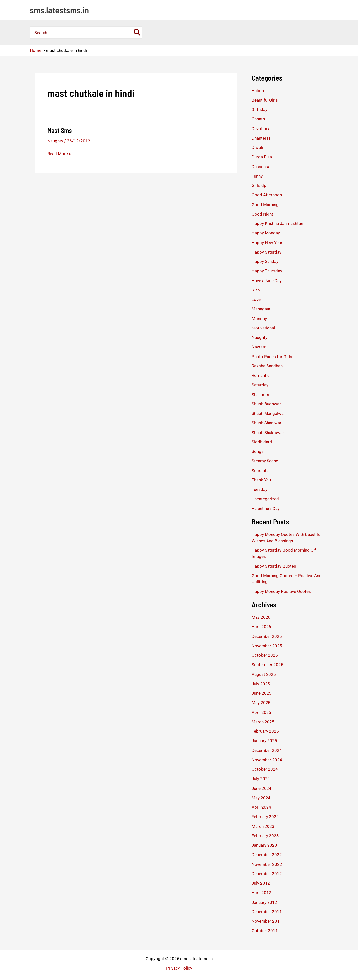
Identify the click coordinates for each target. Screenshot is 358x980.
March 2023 (263, 826)
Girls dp (259, 185)
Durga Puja (262, 157)
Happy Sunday (265, 261)
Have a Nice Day (267, 281)
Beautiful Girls (265, 100)
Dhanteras (261, 138)
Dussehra (260, 167)
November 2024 (267, 760)
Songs (258, 451)
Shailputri (260, 395)
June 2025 (262, 693)
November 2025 (267, 646)
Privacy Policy (179, 968)
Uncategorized (265, 499)
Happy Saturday (267, 252)
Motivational (263, 328)
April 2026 (261, 627)
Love (256, 299)
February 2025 (265, 731)
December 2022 (267, 855)
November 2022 (267, 864)
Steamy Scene (265, 461)
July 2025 (261, 684)
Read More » (59, 154)
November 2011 (267, 921)
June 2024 (262, 788)
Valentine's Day (266, 508)
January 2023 (264, 845)
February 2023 (265, 836)
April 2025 (261, 712)
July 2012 (261, 883)
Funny (257, 176)
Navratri (259, 347)
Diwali (257, 147)
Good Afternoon (267, 195)
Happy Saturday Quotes (274, 566)
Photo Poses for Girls (272, 357)
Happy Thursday (267, 271)
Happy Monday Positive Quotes (281, 591)
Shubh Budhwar (266, 404)
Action (258, 91)
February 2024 (265, 817)
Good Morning (265, 205)
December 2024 (267, 750)
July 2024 (261, 779)
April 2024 (261, 807)
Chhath (258, 119)
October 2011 (265, 931)
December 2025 (267, 636)
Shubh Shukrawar (268, 433)
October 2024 (265, 769)
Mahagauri (262, 309)
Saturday (260, 385)
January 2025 (264, 741)
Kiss (256, 290)
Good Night (262, 214)
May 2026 (261, 617)
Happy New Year (267, 243)
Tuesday (259, 489)
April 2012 (261, 893)
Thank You (261, 480)
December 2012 (267, 874)
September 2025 (268, 665)
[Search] (137, 33)
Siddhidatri (262, 442)
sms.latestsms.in (59, 10)
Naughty (55, 141)
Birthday (259, 109)
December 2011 (267, 912)
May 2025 (261, 703)
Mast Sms (60, 130)
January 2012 (264, 902)
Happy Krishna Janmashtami (279, 223)
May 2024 (261, 798)
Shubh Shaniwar (267, 423)
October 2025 (265, 655)
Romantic (261, 375)
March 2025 (263, 722)
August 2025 (264, 674)
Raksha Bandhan (267, 366)
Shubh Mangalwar (268, 413)
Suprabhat (261, 471)
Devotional (262, 129)
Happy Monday (266, 233)
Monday (259, 319)
